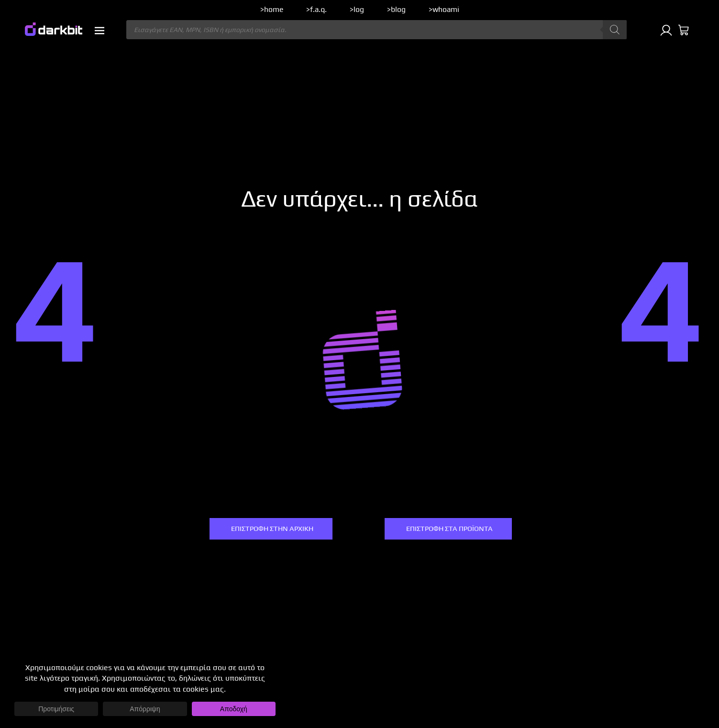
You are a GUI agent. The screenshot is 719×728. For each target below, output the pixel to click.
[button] (100, 31)
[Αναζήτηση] (615, 30)
